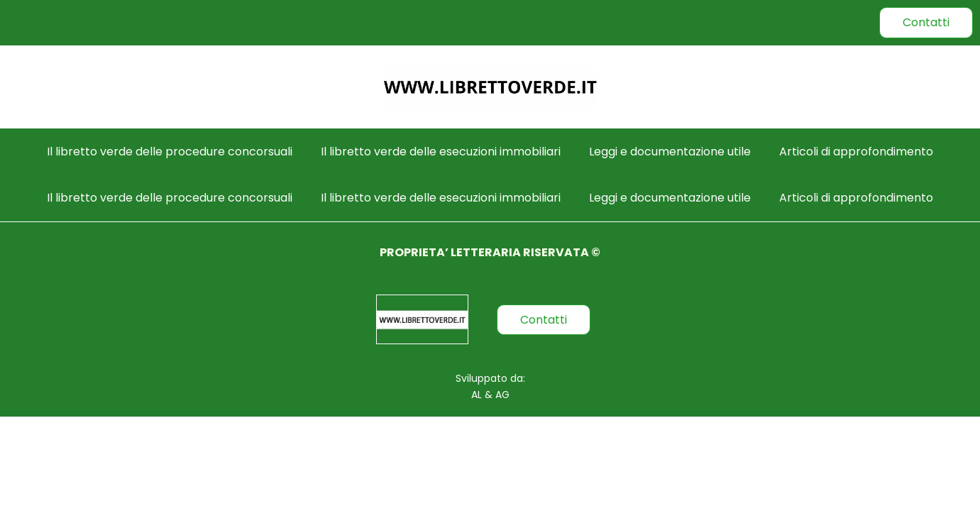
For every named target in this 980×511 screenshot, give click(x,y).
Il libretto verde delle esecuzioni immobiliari (441, 152)
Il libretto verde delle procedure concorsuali (170, 152)
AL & (482, 395)
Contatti (926, 22)
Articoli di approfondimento (856, 152)
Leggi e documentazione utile (670, 152)
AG (501, 395)
